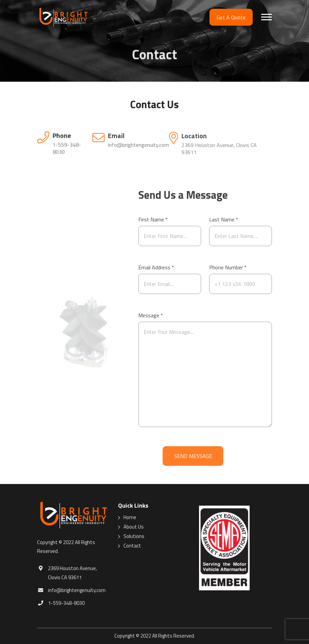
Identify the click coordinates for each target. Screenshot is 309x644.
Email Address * (156, 271)
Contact (132, 546)
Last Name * (224, 223)
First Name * (153, 223)
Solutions (134, 536)
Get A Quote (231, 17)
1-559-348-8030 (67, 149)
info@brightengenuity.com (138, 145)
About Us (134, 527)
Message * (151, 319)
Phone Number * (228, 271)
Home (130, 517)
